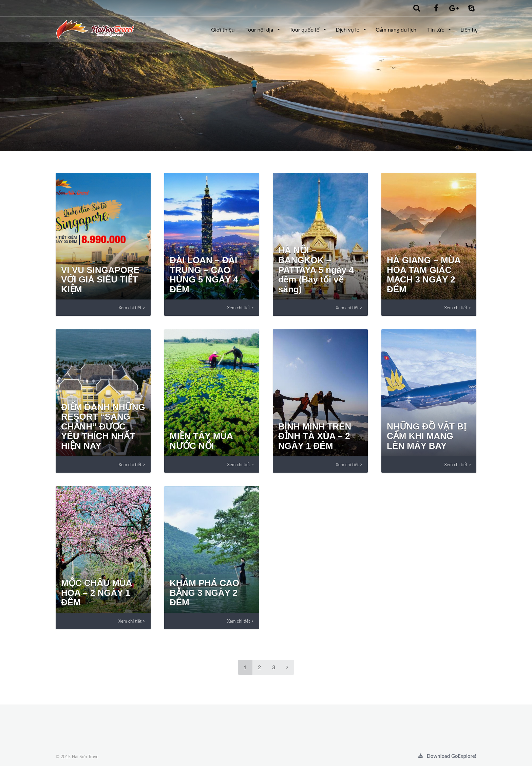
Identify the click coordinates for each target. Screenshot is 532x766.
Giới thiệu (223, 29)
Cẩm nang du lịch (396, 29)
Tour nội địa (260, 29)
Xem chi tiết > (132, 308)
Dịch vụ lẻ (348, 29)
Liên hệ (469, 29)
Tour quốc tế (305, 29)
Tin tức (436, 29)
